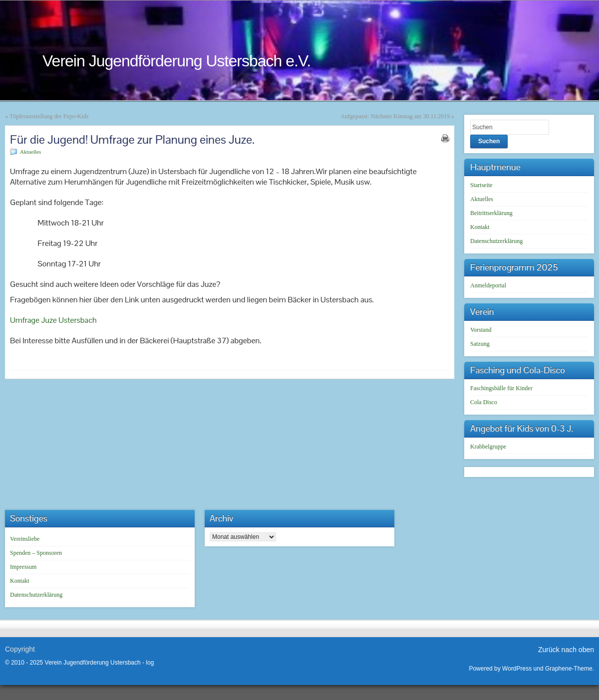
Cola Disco (484, 402)
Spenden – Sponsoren (36, 553)
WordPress (517, 669)
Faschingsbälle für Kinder (501, 388)
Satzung (480, 344)
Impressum (23, 567)
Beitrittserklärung (491, 213)
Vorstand (481, 330)
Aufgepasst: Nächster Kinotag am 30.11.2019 (395, 116)
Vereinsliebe (25, 539)
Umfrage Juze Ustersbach (53, 320)
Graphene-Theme (569, 669)
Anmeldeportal (488, 285)
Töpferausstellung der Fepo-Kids (49, 116)
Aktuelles (30, 152)
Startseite (481, 185)
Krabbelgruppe (488, 447)
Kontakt (480, 227)
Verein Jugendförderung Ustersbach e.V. (176, 61)
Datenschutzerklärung (496, 241)
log (150, 663)
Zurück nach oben (566, 650)
